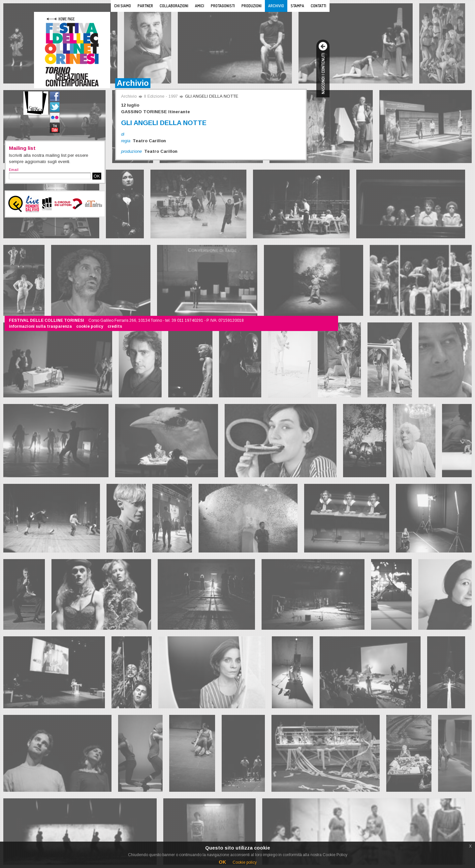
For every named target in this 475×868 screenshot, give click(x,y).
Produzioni (252, 6)
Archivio (276, 6)
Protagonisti (223, 6)
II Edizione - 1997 (161, 96)
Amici (200, 6)
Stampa (297, 6)
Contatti (318, 6)
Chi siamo (123, 6)
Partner (145, 6)
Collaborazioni (174, 6)
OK (97, 176)
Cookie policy (245, 862)
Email (14, 170)
